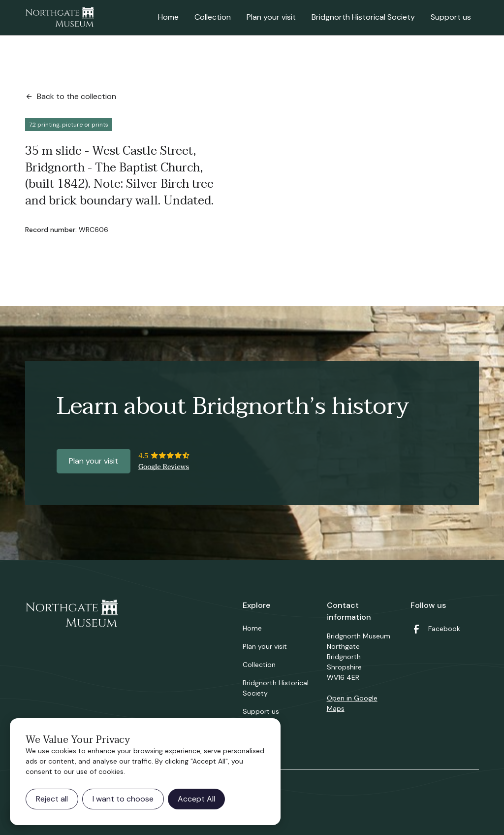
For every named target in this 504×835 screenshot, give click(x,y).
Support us (451, 17)
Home (168, 17)
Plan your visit (271, 17)
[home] (60, 18)
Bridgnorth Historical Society (363, 17)
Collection (213, 17)
